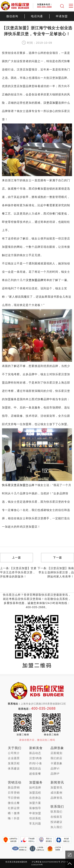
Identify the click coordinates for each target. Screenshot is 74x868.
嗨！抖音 (14, 818)
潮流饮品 (35, 768)
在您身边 (35, 798)
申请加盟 (62, 16)
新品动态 (35, 753)
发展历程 (14, 763)
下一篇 (58, 557)
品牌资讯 (56, 798)
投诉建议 (56, 822)
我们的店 (56, 758)
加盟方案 (35, 803)
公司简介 (14, 753)
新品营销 (14, 787)
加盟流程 (35, 793)
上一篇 (16, 557)
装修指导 (35, 808)
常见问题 (35, 823)
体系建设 (14, 768)
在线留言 (56, 817)
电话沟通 (37, 16)
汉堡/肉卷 (36, 758)
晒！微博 (14, 813)
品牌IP (55, 774)
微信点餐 (14, 803)
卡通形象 (56, 763)
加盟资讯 (56, 787)
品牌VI (55, 768)
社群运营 (14, 808)
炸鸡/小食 (36, 763)
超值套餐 (35, 774)
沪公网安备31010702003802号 (46, 862)
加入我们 (56, 827)
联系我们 (56, 812)
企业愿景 (14, 758)
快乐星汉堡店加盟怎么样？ (20, 485)
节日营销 (14, 798)
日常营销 (14, 793)
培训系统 (35, 818)
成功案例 (56, 793)
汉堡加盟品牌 (35, 280)
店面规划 (56, 753)
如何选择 (35, 787)
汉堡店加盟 (51, 103)
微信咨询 (12, 16)
